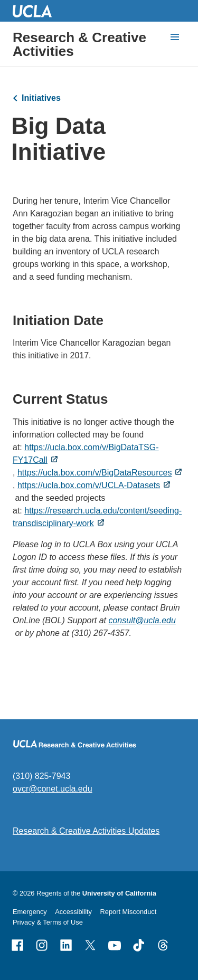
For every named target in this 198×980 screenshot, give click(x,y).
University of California (119, 893)
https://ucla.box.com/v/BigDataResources (95, 472)
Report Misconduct (129, 912)
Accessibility (73, 912)
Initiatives (41, 98)
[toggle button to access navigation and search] (175, 37)
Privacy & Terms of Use (48, 922)
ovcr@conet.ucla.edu (53, 789)
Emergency (30, 912)
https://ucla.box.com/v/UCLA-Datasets (89, 485)
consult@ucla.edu (142, 620)
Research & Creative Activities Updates (86, 831)
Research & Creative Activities (79, 44)
